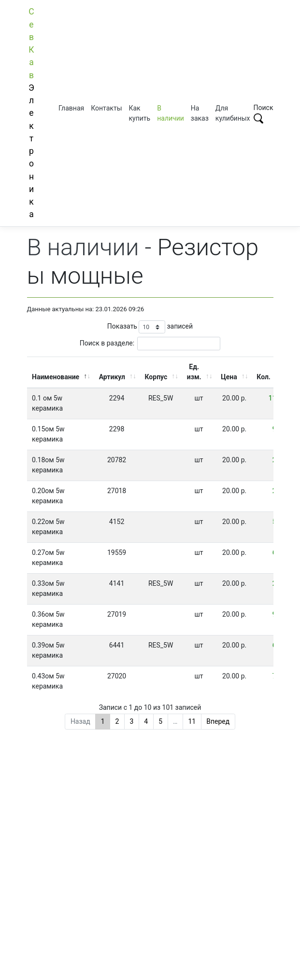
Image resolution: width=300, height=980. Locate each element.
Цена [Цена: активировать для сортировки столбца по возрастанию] (229, 377)
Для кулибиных (233, 113)
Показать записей (150, 327)
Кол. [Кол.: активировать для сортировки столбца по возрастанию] (264, 377)
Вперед (218, 721)
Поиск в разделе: (150, 343)
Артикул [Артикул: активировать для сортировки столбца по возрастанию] (112, 377)
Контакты (106, 108)
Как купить (140, 113)
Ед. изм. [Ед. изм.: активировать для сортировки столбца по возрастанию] (194, 372)
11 (192, 721)
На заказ (200, 113)
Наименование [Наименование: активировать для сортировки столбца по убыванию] (56, 377)
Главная (71, 108)
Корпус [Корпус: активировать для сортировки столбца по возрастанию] (156, 377)
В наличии (171, 113)
